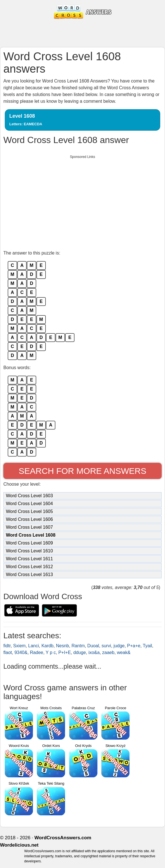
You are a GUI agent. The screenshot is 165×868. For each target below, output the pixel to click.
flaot (8, 652)
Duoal (93, 646)
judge (119, 646)
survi (106, 646)
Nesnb (63, 646)
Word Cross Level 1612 (29, 567)
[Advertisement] (83, 201)
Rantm (78, 646)
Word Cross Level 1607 (29, 527)
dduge (80, 652)
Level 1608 (26, 120)
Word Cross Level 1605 (29, 511)
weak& (124, 652)
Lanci (34, 646)
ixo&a (94, 652)
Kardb (47, 646)
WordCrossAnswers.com (63, 838)
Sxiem (19, 646)
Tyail (147, 646)
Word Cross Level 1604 (29, 504)
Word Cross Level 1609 (29, 543)
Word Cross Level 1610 (29, 551)
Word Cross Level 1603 (29, 496)
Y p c (51, 652)
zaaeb (108, 652)
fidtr (7, 646)
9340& (21, 652)
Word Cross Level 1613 (29, 574)
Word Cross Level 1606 (29, 519)
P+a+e (134, 646)
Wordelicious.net (19, 845)
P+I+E (64, 652)
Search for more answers (82, 471)
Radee (36, 652)
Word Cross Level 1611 (29, 559)
